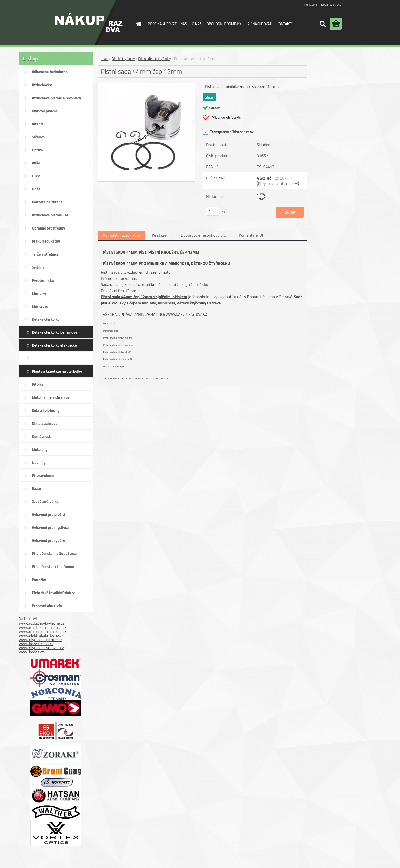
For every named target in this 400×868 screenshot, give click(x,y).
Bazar (37, 489)
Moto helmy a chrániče (51, 397)
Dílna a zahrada (45, 423)
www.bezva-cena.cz (36, 644)
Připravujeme (43, 475)
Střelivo (38, 137)
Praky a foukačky (46, 241)
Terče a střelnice (45, 254)
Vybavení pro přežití (48, 515)
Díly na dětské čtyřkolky (68, 358)
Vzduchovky (42, 85)
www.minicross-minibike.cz (42, 631)
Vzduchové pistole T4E (51, 215)
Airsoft (37, 124)
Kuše (36, 163)
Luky (36, 176)
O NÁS (197, 24)
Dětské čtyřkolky (46, 319)
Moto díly (40, 449)
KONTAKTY (285, 24)
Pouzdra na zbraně (47, 202)
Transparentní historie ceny (228, 132)
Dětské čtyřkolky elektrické (54, 345)
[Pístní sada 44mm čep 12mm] (147, 85)
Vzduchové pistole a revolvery (57, 98)
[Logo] (89, 23)
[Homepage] (138, 24)
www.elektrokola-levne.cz (41, 635)
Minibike (39, 293)
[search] (322, 24)
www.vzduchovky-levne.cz (42, 623)
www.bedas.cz (31, 652)
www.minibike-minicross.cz (42, 627)
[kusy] (212, 211)
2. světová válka (45, 502)
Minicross (40, 306)
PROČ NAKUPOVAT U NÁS (167, 24)
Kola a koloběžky (46, 410)
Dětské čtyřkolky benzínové (55, 332)
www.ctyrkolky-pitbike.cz (41, 640)
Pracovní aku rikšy (47, 606)
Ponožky (39, 580)
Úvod (105, 59)
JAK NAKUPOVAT (259, 24)
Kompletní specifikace (122, 235)
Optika (37, 150)
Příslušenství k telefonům (53, 567)
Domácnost (41, 436)
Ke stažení (161, 235)
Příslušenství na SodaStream (56, 554)
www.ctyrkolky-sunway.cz (41, 648)
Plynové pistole (45, 111)
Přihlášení (311, 4)
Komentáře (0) (251, 235)
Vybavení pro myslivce (50, 528)
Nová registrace (331, 4)
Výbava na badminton (50, 72)
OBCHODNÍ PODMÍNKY (224, 24)
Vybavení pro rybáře (48, 541)
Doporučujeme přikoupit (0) (204, 235)
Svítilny (38, 267)
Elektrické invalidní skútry (53, 593)
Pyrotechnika (43, 280)
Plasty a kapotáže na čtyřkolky (57, 371)
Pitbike (38, 384)
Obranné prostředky (48, 228)
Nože (36, 189)
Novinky (39, 462)
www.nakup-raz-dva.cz (186, 314)
